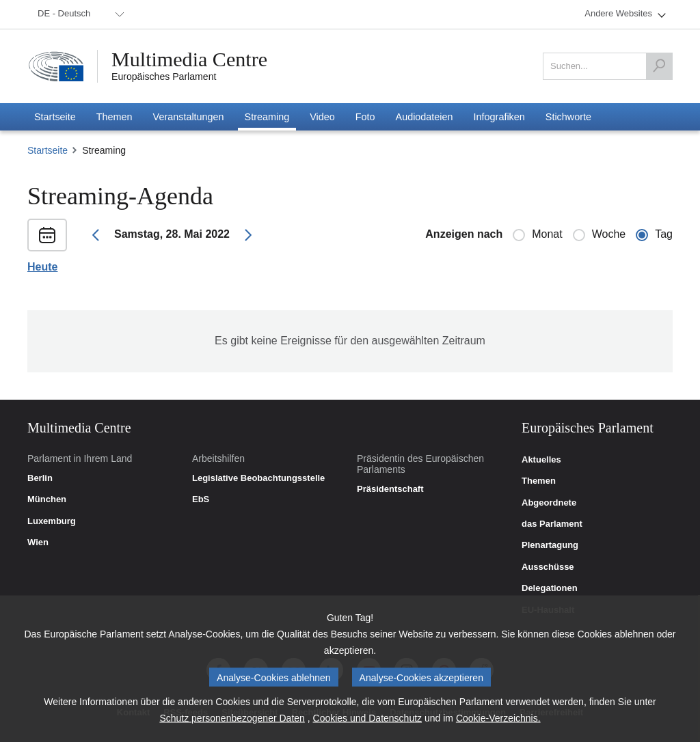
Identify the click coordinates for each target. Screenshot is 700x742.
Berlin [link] (40, 478)
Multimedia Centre (189, 59)
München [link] (47, 499)
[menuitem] (79, 14)
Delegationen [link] (550, 588)
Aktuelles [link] (541, 460)
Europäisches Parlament (164, 77)
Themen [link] (539, 481)
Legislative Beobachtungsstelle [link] (258, 478)
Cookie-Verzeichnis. (498, 726)
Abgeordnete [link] (549, 503)
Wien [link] (38, 542)
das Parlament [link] (552, 524)
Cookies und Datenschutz (368, 726)
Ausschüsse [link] (548, 567)
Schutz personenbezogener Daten (232, 726)
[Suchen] (659, 66)
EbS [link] (201, 499)
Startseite (48, 150)
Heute (42, 267)
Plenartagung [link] (550, 545)
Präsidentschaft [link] (390, 489)
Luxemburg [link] (52, 521)
